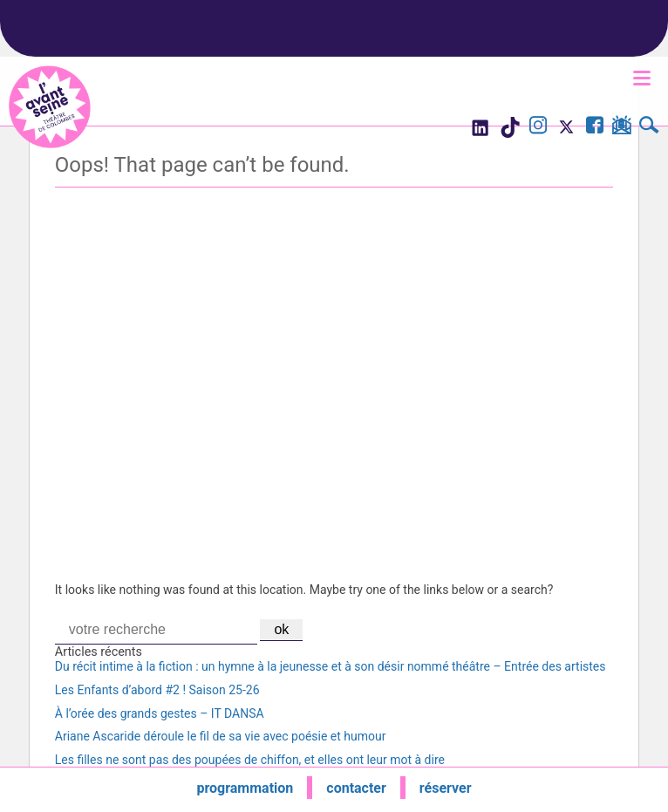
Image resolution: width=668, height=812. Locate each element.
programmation (245, 788)
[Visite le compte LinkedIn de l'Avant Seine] (479, 133)
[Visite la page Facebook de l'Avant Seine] (595, 127)
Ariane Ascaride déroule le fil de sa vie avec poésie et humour (221, 736)
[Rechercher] (649, 127)
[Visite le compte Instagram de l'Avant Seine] (538, 127)
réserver (446, 788)
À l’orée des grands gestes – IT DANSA (160, 713)
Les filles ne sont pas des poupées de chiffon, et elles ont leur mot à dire (250, 760)
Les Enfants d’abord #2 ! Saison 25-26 (157, 690)
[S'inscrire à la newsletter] (621, 128)
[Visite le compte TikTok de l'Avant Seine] (510, 133)
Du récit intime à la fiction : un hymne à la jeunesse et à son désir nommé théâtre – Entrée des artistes (331, 666)
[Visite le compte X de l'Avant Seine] (566, 133)
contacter (356, 788)
